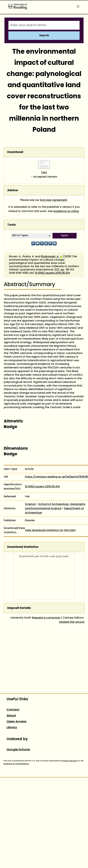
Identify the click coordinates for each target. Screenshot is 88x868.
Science (30, 504)
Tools (11, 225)
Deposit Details (19, 608)
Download (15, 152)
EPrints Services (70, 761)
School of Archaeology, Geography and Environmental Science (55, 506)
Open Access (17, 722)
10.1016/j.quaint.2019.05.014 (52, 273)
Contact (13, 710)
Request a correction (46, 618)
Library (12, 728)
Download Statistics (23, 547)
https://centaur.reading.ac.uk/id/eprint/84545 (56, 477)
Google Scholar (18, 750)
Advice (13, 190)
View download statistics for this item (50, 530)
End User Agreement (54, 200)
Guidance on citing (66, 211)
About (11, 716)
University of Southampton (16, 764)
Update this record (72, 622)
